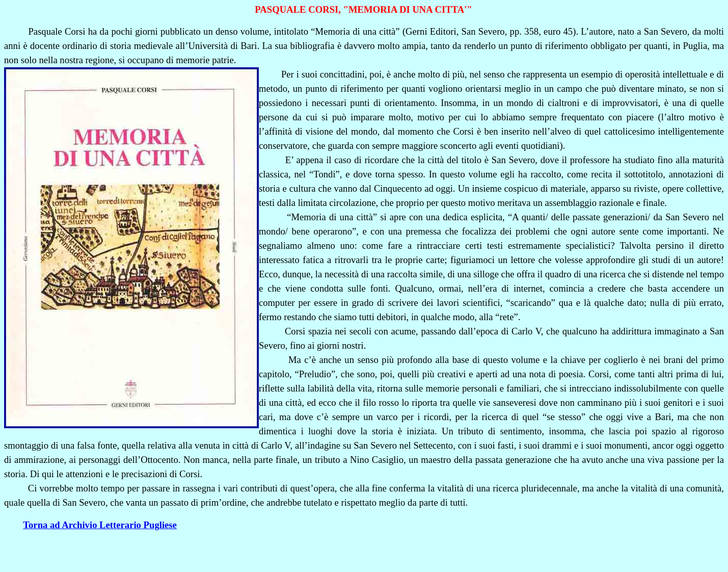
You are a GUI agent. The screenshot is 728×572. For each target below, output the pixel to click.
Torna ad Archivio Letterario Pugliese (100, 525)
